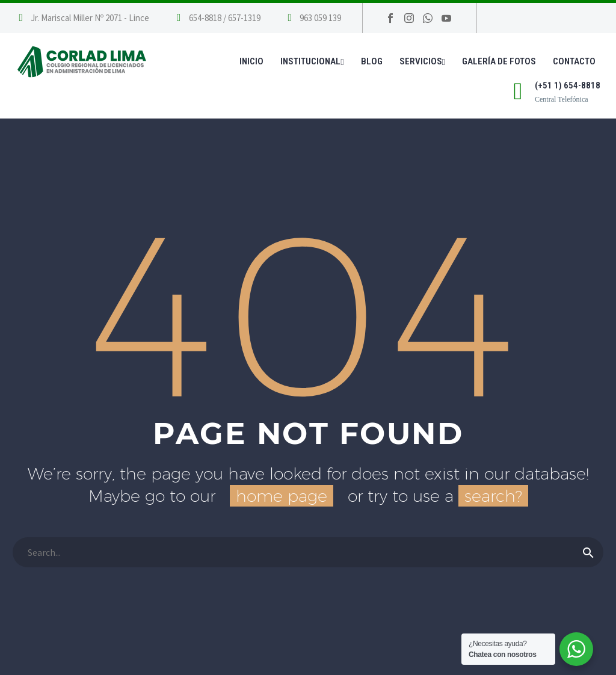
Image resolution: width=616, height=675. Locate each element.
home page (282, 496)
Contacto (574, 61)
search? (493, 496)
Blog (372, 61)
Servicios (422, 61)
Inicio (251, 61)
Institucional (312, 61)
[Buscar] (308, 552)
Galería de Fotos (499, 61)
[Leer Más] (217, 18)
